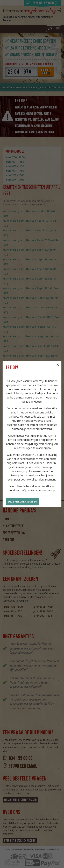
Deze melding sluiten (22, 502)
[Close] (58, 365)
